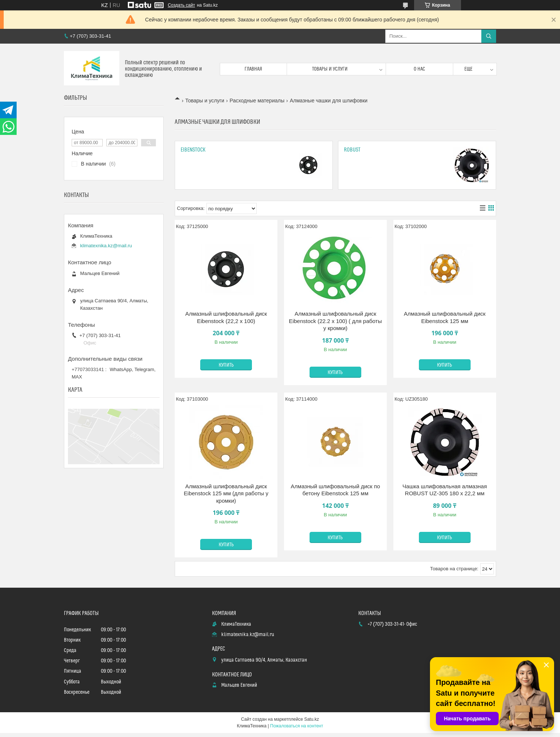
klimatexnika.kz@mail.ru (106, 246)
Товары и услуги (330, 69)
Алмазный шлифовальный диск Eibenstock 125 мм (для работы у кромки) (226, 493)
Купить (226, 365)
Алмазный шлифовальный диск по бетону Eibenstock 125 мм (335, 490)
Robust (352, 150)
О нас (419, 69)
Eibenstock (193, 150)
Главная (253, 69)
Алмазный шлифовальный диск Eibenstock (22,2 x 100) (226, 317)
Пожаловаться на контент (296, 726)
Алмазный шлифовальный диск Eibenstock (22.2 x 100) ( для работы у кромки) (335, 321)
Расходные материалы (257, 101)
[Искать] (489, 36)
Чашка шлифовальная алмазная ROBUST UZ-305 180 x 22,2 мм (445, 490)
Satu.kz (311, 719)
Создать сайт (181, 5)
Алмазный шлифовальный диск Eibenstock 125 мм (445, 317)
